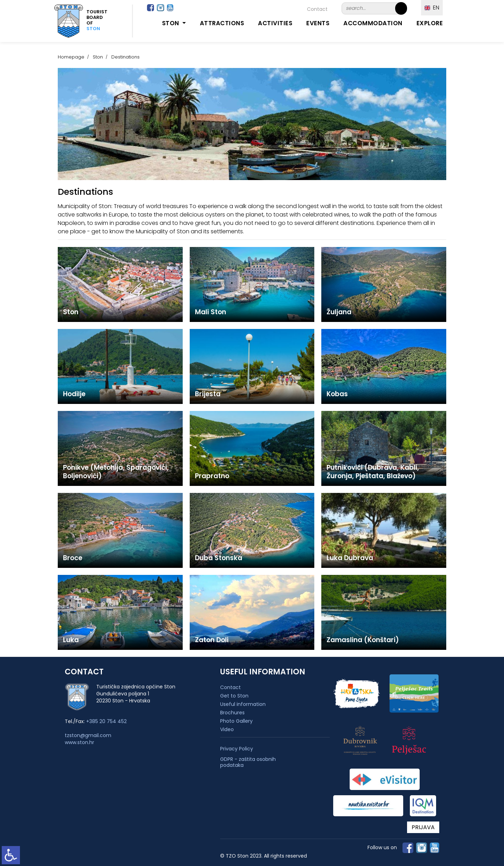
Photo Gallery (236, 721)
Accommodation (373, 23)
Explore (430, 23)
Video (227, 729)
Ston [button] (171, 23)
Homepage (71, 57)
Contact (317, 9)
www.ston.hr (79, 742)
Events (318, 23)
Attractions (222, 23)
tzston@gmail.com (88, 735)
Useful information (243, 704)
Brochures (232, 713)
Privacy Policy (237, 749)
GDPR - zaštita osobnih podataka (248, 762)
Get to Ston (234, 696)
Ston (98, 57)
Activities (275, 23)
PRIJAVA (423, 827)
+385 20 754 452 (106, 721)
